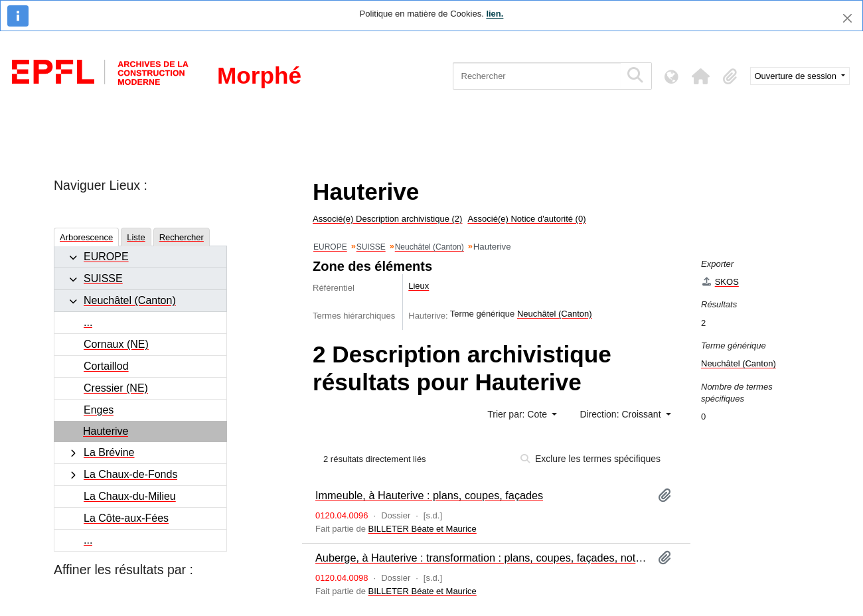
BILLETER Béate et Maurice (423, 529)
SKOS (720, 282)
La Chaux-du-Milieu (130, 496)
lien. (495, 14)
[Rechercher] (537, 76)
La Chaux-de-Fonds (130, 474)
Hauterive (106, 431)
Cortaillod (106, 366)
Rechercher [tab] (182, 237)
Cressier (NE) (116, 388)
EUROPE (106, 257)
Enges (99, 410)
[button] (701, 76)
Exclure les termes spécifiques (590, 459)
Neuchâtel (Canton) (130, 300)
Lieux (419, 286)
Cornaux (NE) (116, 344)
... (88, 322)
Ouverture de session (797, 76)
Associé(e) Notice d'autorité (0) (526, 219)
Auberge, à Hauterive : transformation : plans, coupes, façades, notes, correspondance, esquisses (481, 558)
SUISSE (103, 278)
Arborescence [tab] (86, 237)
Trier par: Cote (518, 414)
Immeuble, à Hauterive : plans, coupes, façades (429, 495)
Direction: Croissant (621, 414)
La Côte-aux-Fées (126, 518)
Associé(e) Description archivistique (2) (387, 219)
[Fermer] (847, 18)
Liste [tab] (136, 237)
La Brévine (109, 452)
